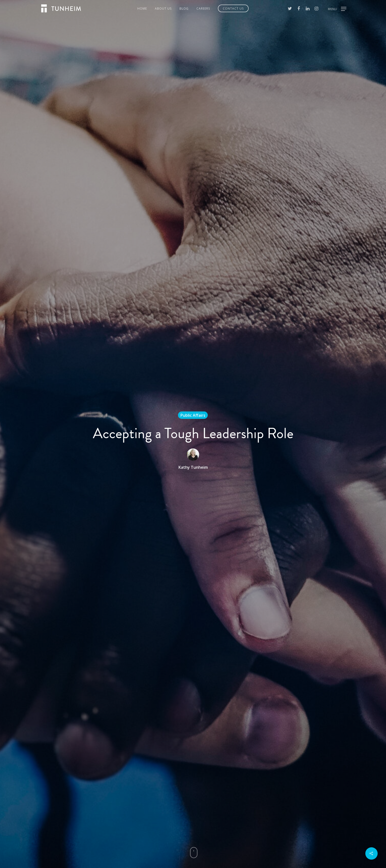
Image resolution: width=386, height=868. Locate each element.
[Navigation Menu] (337, 8)
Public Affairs (193, 415)
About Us (163, 9)
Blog (184, 9)
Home (142, 9)
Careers (203, 9)
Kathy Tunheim (193, 467)
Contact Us (233, 9)
